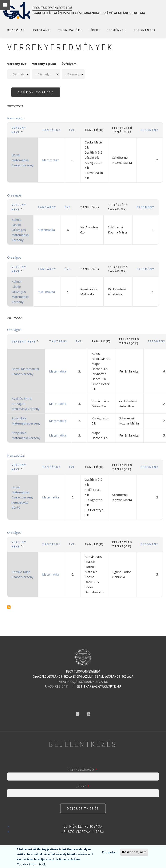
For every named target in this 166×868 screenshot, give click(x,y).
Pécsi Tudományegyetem (52, 8)
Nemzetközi (16, 118)
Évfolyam (69, 64)
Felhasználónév (82, 770)
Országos (14, 195)
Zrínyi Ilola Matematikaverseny (26, 421)
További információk (31, 864)
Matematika (51, 160)
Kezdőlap (16, 30)
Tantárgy (51, 130)
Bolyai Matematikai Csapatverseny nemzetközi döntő (23, 497)
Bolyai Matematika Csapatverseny (23, 160)
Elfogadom (110, 852)
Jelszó (82, 786)
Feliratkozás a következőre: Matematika (9, 607)
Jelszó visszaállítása (83, 832)
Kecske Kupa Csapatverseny (23, 574)
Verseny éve (17, 64)
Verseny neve (23, 130)
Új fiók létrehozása (83, 826)
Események (116, 30)
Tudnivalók (69, 30)
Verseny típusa (44, 64)
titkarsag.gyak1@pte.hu (101, 686)
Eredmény (150, 130)
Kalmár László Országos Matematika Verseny (20, 230)
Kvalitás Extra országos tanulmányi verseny (26, 404)
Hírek (94, 30)
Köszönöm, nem (134, 852)
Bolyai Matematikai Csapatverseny (25, 371)
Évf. (73, 130)
